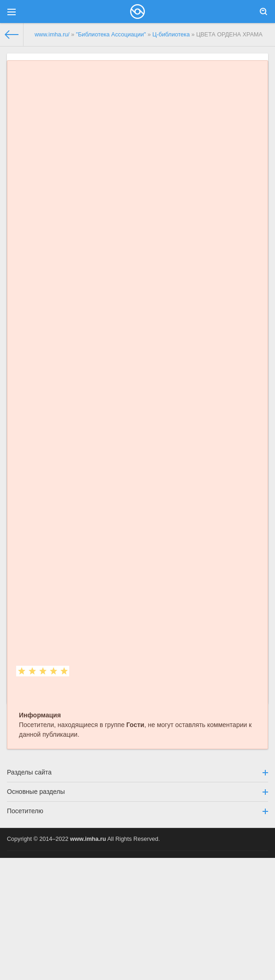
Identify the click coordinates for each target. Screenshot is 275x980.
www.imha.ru (88, 839)
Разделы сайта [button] (137, 772)
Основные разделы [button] (137, 792)
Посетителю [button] (137, 811)
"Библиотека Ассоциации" (111, 35)
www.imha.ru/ (52, 35)
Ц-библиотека (171, 35)
